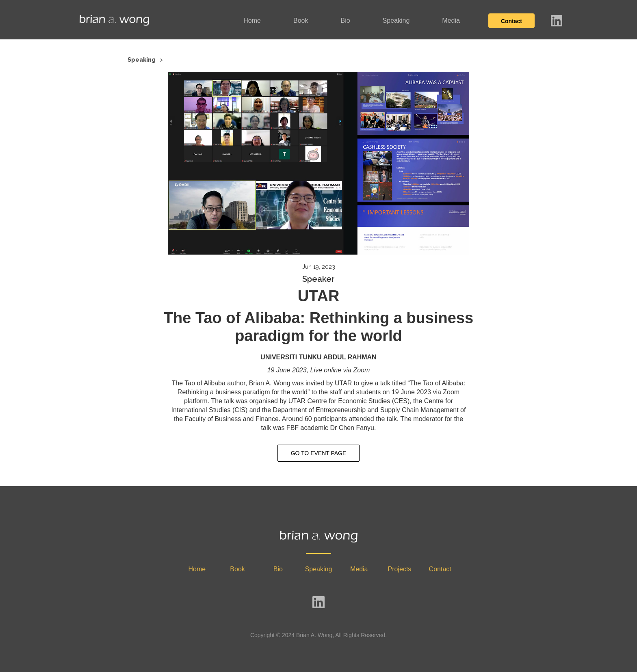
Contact (511, 21)
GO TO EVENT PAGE (319, 453)
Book (301, 21)
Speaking (396, 21)
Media (451, 21)
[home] (114, 20)
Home (252, 21)
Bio (345, 21)
